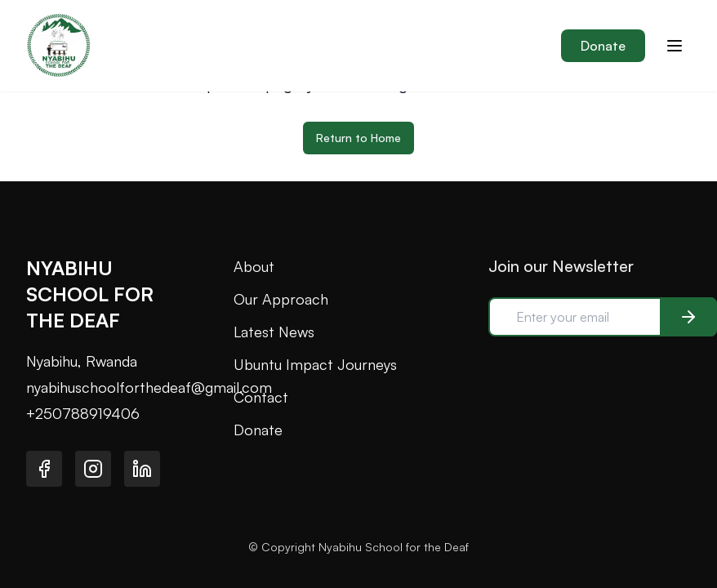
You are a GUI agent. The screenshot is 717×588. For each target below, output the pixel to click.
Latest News (274, 332)
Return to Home (358, 138)
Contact (261, 397)
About (254, 266)
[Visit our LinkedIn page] (142, 469)
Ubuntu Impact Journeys (315, 364)
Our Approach (281, 299)
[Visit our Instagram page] (93, 469)
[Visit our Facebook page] (44, 469)
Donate (603, 46)
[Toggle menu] (675, 46)
